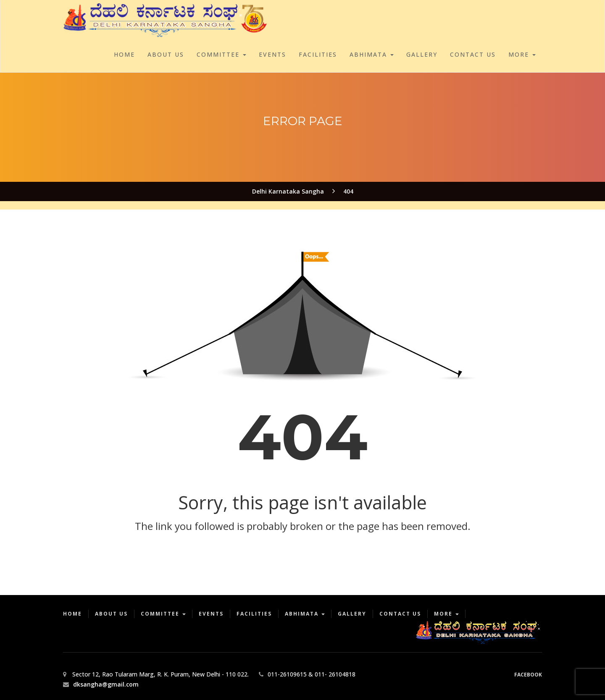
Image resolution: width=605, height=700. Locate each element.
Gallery (422, 54)
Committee (221, 54)
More (522, 54)
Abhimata (372, 54)
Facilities (318, 54)
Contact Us (473, 54)
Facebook (528, 675)
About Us (166, 54)
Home (124, 54)
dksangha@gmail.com (106, 684)
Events (272, 54)
